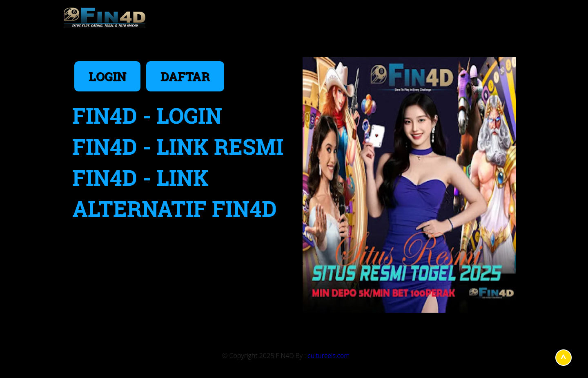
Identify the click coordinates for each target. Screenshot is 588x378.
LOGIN (107, 76)
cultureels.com (329, 356)
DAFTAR (185, 76)
